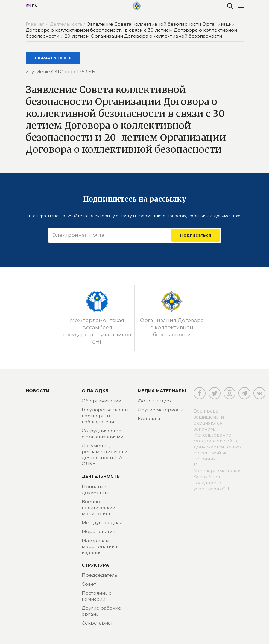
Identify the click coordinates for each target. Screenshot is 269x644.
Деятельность (101, 476)
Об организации (101, 401)
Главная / (37, 24)
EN (32, 6)
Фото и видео (154, 401)
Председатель (99, 575)
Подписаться (196, 235)
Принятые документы (95, 490)
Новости (38, 391)
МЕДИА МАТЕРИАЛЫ (162, 391)
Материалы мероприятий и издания (100, 546)
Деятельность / (68, 24)
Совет (89, 584)
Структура (95, 565)
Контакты (149, 419)
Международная (102, 522)
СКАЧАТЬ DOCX (53, 58)
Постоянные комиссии (97, 596)
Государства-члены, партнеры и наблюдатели (105, 416)
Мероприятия (98, 531)
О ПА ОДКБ (95, 391)
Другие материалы (160, 410)
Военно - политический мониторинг (99, 508)
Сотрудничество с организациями (102, 434)
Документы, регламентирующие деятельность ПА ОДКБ (106, 455)
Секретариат (97, 623)
